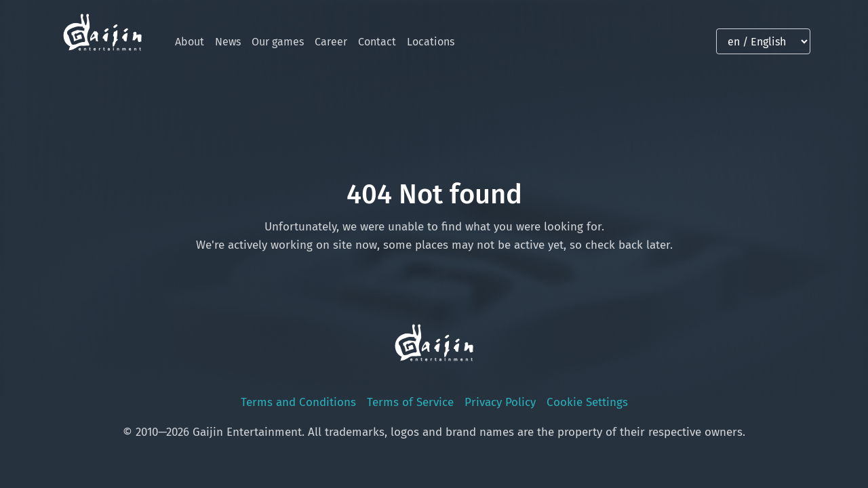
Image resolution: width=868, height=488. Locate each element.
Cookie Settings (587, 402)
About (190, 42)
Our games (278, 42)
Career (331, 42)
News (228, 42)
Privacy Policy (500, 402)
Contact (377, 42)
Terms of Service (410, 402)
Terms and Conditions (298, 402)
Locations (431, 42)
